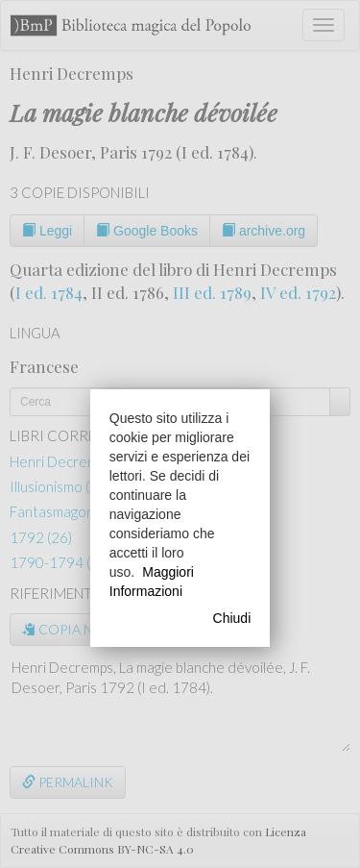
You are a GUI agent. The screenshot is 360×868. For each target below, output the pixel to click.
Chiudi (232, 618)
